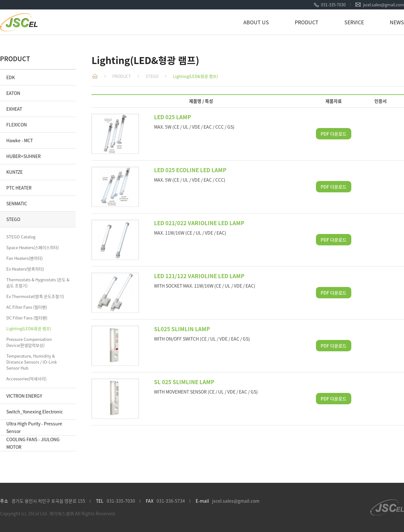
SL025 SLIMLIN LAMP (182, 329)
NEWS (397, 22)
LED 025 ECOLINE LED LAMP (190, 170)
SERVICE (354, 22)
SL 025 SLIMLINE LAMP (184, 382)
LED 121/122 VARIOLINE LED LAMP (199, 276)
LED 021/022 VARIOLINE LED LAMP (199, 223)
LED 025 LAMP (172, 117)
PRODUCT (307, 22)
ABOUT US (256, 22)
